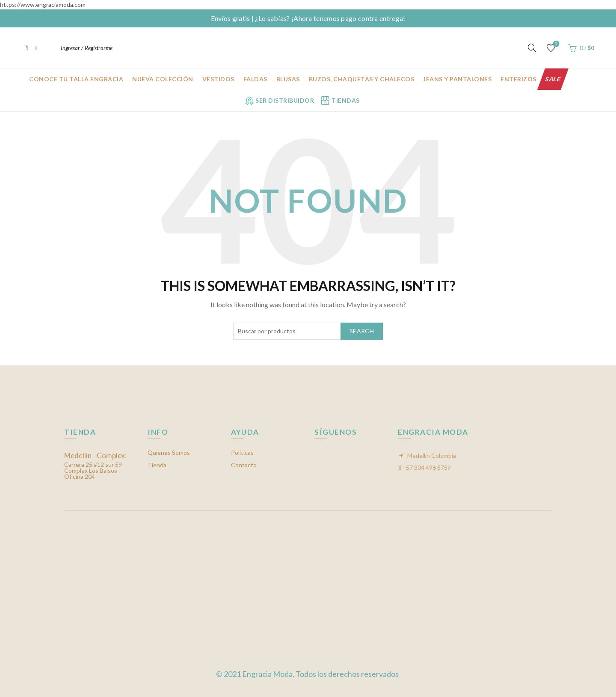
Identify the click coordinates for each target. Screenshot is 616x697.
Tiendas (346, 100)
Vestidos (218, 79)
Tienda (157, 465)
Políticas (242, 452)
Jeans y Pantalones (457, 79)
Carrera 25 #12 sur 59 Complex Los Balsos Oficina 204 (95, 466)
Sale (553, 79)
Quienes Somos (169, 452)
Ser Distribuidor (285, 100)
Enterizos (518, 79)
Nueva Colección (163, 79)
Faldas (255, 79)
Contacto (244, 465)
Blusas (288, 79)
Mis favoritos (555, 44)
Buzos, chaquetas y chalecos (362, 79)
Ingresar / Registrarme (87, 48)
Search (362, 331)
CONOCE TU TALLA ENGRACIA (76, 79)
